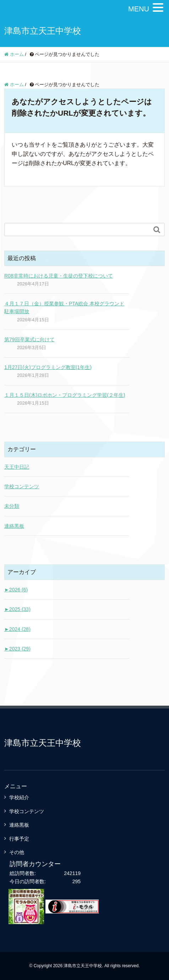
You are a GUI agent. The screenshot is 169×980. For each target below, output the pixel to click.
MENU (139, 9)
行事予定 (19, 839)
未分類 (12, 506)
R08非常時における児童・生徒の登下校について (59, 276)
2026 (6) (16, 590)
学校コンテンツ (22, 486)
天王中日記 (17, 467)
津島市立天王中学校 (43, 31)
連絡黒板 (14, 526)
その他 (17, 852)
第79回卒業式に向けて (29, 339)
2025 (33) (17, 609)
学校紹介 (19, 797)
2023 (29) (17, 649)
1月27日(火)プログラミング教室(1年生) (48, 367)
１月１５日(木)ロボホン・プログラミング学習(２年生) (65, 395)
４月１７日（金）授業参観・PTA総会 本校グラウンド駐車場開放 (64, 307)
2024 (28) (17, 629)
